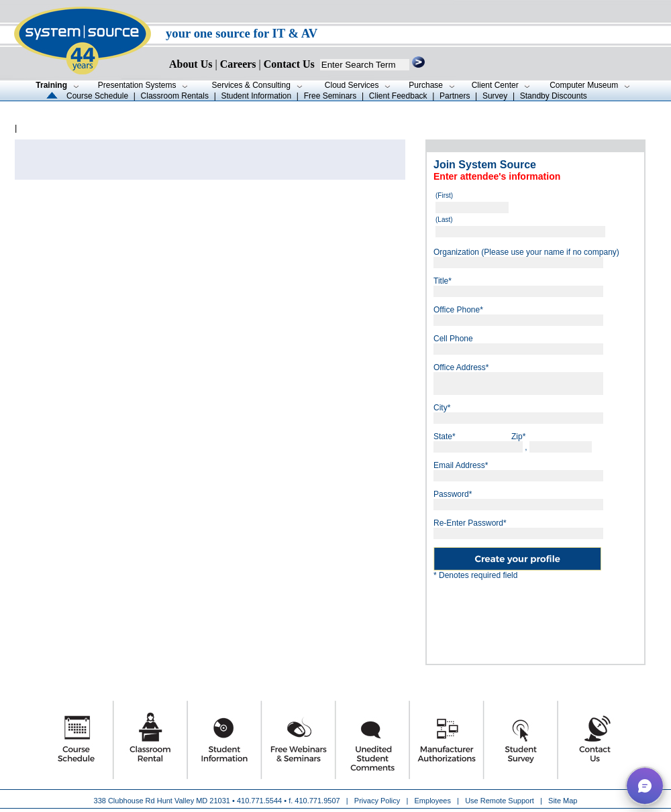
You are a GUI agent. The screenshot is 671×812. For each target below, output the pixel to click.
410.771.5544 (259, 801)
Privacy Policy (378, 801)
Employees (433, 801)
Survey (495, 96)
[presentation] (535, 617)
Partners (455, 96)
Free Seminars (330, 96)
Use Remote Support (500, 801)
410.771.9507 (317, 801)
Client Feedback (398, 96)
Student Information (256, 96)
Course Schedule (97, 96)
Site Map (563, 801)
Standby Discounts (554, 96)
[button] (645, 786)
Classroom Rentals (175, 96)
